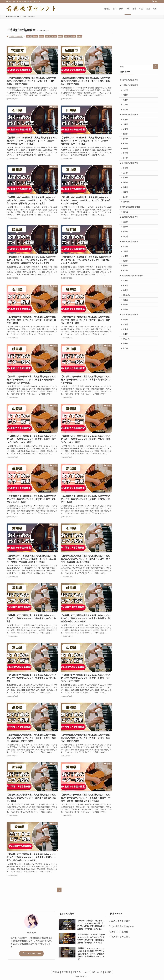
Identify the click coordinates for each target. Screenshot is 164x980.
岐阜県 (73, 36)
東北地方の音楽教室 (130, 242)
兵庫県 (125, 290)
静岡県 (80, 36)
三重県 (125, 281)
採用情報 (108, 972)
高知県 (125, 236)
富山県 (35, 36)
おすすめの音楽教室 (130, 80)
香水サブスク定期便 (119, 932)
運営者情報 (66, 972)
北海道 (125, 212)
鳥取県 (125, 109)
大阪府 (125, 300)
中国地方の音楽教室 (130, 85)
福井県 (48, 36)
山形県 (125, 251)
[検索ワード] (138, 67)
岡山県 (125, 95)
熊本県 (125, 187)
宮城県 (125, 247)
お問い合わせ (97, 972)
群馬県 (125, 344)
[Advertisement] (138, 43)
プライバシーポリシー (81, 972)
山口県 (125, 90)
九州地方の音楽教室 (130, 163)
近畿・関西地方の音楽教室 (133, 276)
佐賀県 (125, 168)
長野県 (67, 36)
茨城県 (125, 348)
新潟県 (54, 36)
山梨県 (60, 36)
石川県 (41, 36)
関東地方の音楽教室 (130, 315)
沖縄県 (125, 183)
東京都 (125, 329)
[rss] (153, 1)
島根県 (125, 100)
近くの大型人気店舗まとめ (122, 926)
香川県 (125, 232)
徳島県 (125, 222)
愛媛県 (125, 227)
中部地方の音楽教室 (130, 114)
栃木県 (125, 334)
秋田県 (125, 266)
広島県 (125, 105)
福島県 (125, 261)
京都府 (125, 285)
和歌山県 (126, 295)
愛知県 (29, 36)
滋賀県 (125, 310)
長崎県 (125, 197)
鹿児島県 (126, 202)
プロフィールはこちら (31, 953)
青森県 (125, 271)
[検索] (156, 1)
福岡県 (125, 192)
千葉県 (125, 320)
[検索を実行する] (155, 67)
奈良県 (125, 305)
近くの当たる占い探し (120, 937)
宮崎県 (125, 178)
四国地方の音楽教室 (130, 217)
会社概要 (56, 972)
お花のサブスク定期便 (120, 921)
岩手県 (125, 256)
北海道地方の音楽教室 (131, 207)
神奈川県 (126, 339)
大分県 (125, 173)
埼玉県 (125, 324)
